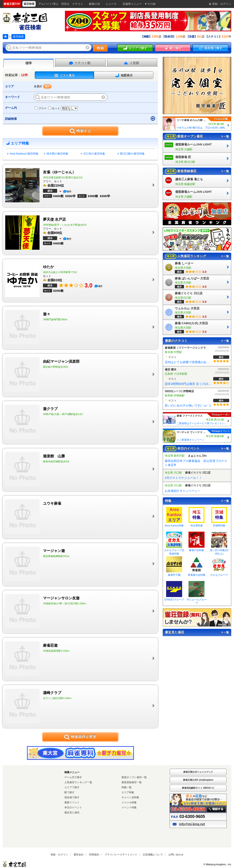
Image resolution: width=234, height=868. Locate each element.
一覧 (225, 137)
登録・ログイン (59, 855)
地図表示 (124, 75)
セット (54, 108)
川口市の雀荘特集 (93, 154)
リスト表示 (64, 75)
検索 (100, 48)
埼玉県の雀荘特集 (56, 154)
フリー (41, 108)
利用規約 (94, 855)
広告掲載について (153, 855)
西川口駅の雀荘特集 (131, 154)
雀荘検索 (18, 37)
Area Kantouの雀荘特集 (23, 154)
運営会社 (79, 855)
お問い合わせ (176, 855)
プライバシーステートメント (121, 855)
